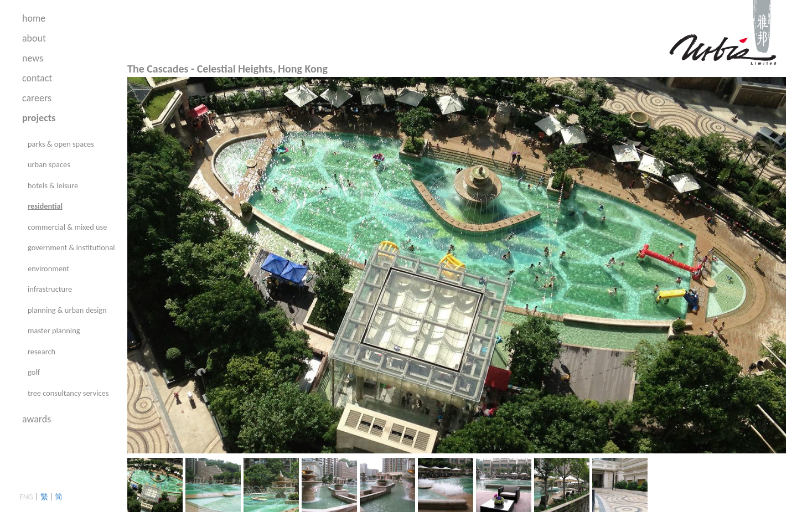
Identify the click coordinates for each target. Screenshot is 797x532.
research (42, 352)
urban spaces (49, 164)
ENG (26, 497)
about (34, 38)
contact (37, 78)
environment (48, 268)
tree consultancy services (68, 393)
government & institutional (71, 247)
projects (39, 118)
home (34, 18)
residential (45, 206)
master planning (54, 330)
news (33, 58)
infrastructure (50, 289)
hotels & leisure (53, 185)
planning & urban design (67, 310)
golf (34, 372)
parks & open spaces (61, 144)
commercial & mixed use (67, 227)
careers (37, 98)
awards (37, 419)
